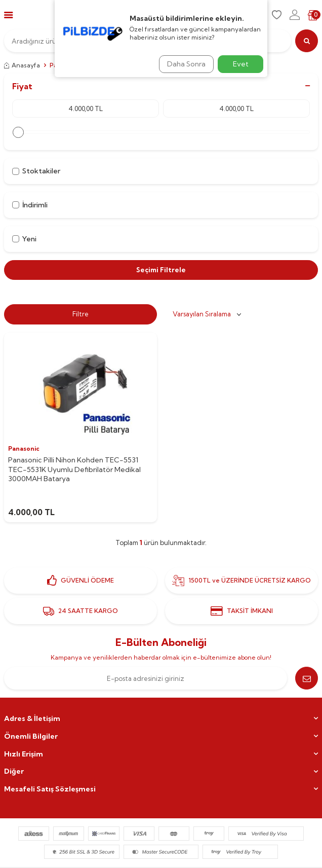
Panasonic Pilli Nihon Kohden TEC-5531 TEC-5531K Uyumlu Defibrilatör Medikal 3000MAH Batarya (74, 469)
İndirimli (30, 205)
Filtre (80, 314)
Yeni (24, 239)
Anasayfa (22, 65)
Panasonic (24, 448)
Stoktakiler (36, 171)
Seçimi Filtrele (161, 270)
